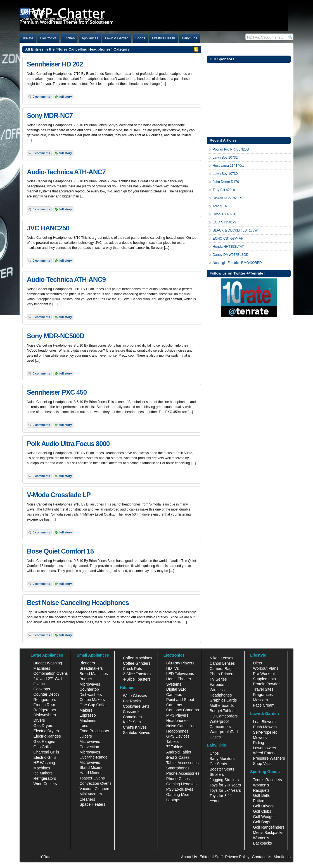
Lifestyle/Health (163, 38)
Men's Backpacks (268, 833)
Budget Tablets (222, 711)
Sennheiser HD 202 (55, 64)
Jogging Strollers (224, 780)
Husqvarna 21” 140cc (229, 166)
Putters (259, 801)
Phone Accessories (183, 773)
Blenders (87, 663)
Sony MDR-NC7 (50, 115)
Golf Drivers (263, 806)
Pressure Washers (269, 758)
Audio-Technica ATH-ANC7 (66, 172)
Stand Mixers (91, 767)
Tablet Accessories (182, 763)
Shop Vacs (262, 764)
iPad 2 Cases (178, 757)
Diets (257, 663)
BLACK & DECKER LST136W (235, 230)
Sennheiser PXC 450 (57, 392)
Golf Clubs (262, 811)
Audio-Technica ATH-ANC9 (66, 279)
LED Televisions (180, 674)
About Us (189, 857)
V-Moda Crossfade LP (59, 495)
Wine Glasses (135, 696)
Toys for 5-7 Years (225, 790)
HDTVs (173, 668)
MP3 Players (177, 715)
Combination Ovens (51, 673)
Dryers (39, 720)
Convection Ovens (95, 783)
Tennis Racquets (267, 780)
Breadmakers (91, 668)
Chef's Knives (135, 727)
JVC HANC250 (48, 228)
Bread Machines (93, 674)
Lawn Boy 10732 (225, 158)
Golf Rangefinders (269, 827)
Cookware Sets (136, 706)
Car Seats (218, 764)
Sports (140, 38)
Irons (84, 726)
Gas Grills (42, 747)
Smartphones (178, 768)
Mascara (260, 700)
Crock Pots (132, 669)
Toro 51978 (221, 206)
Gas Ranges (44, 741)
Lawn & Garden (117, 38)
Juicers (86, 736)
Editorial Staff (211, 857)
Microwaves (90, 741)
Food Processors (94, 731)
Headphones (177, 721)
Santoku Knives (137, 733)
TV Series (218, 679)
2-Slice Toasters (137, 674)
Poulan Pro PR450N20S (231, 149)
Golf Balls (261, 795)
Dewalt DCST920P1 (228, 198)
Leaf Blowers (264, 722)
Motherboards (222, 705)
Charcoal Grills (46, 752)
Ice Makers (43, 773)
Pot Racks (132, 701)
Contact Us (261, 857)
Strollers (217, 774)
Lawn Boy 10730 (225, 174)
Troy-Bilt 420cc (224, 190)
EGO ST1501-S (224, 222)
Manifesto (282, 857)
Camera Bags (222, 669)
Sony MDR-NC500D (55, 336)
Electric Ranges (47, 736)
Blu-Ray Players (180, 663)
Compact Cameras (183, 710)
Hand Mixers (90, 773)
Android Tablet (179, 752)
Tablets (172, 741)
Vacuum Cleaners (95, 789)
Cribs (214, 753)
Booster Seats (222, 769)
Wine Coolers (45, 784)
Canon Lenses (222, 663)
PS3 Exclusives (180, 789)
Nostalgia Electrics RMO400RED (237, 263)
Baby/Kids (189, 38)
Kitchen (69, 38)
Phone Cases (178, 779)
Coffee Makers (92, 700)
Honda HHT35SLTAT (228, 247)
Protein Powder (266, 684)
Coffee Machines (138, 658)
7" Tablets (175, 747)
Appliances (90, 38)
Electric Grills (45, 757)
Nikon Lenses (221, 658)
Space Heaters (92, 804)
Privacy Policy (237, 857)
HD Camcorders (224, 716)
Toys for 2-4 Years (225, 785)
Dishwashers (45, 715)
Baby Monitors (222, 759)
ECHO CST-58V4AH (228, 239)
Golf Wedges (264, 817)
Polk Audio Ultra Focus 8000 (68, 444)
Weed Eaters (264, 753)
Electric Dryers (46, 731)
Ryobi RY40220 (224, 214)
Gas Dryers (43, 726)
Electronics (48, 38)
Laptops (173, 800)
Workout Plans (266, 668)
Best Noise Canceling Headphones (78, 603)
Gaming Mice (178, 795)
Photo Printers (222, 674)
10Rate (28, 38)
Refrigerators (45, 778)
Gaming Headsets (182, 784)
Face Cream (264, 705)
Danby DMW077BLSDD (231, 255)
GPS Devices (178, 736)
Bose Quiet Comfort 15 (60, 551)
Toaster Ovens (92, 778)
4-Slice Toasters (137, 679)
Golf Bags (261, 822)
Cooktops (42, 689)
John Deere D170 (226, 182)
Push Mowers (265, 727)
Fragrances (263, 695)
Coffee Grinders (137, 663)
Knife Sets (132, 722)
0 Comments (41, 97)
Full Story (66, 97)
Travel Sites (263, 689)
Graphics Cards (223, 700)
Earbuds (217, 685)
